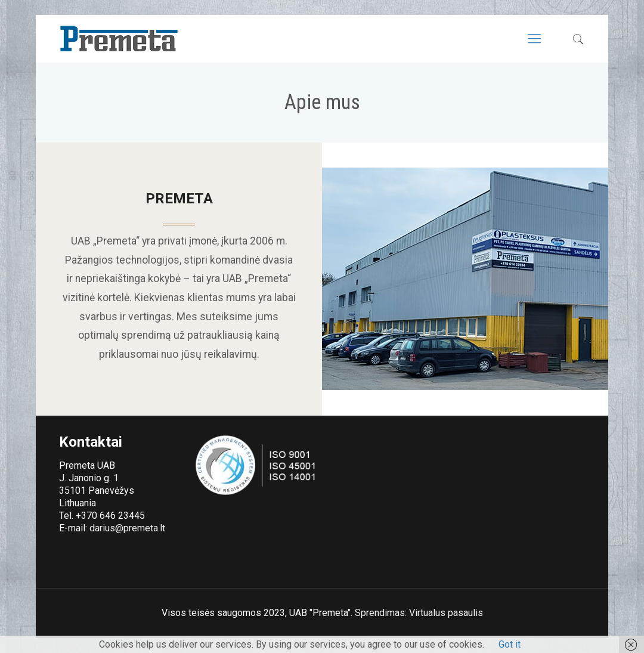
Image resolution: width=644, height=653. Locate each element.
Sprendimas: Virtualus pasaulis (419, 613)
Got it (510, 644)
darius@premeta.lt (127, 528)
